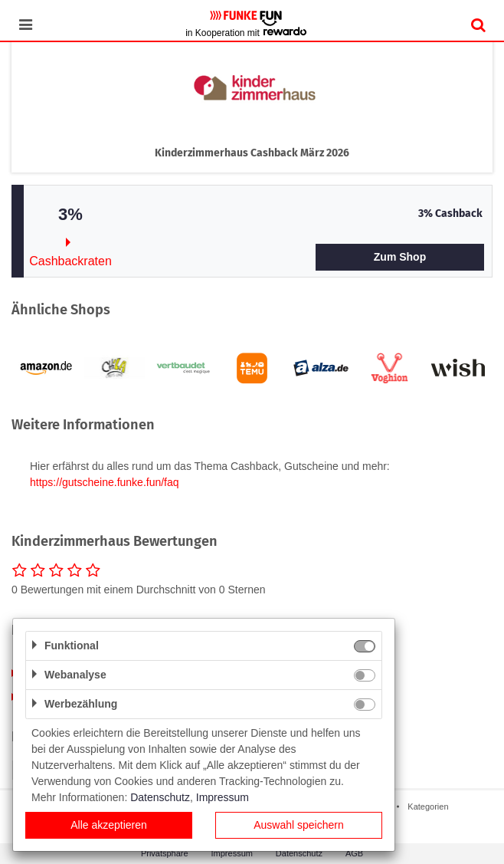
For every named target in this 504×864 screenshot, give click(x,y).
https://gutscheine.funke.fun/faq (105, 482)
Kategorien (428, 807)
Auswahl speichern (299, 825)
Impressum (232, 853)
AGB (354, 853)
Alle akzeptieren (109, 825)
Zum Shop (400, 257)
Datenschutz (299, 853)
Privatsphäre (165, 853)
